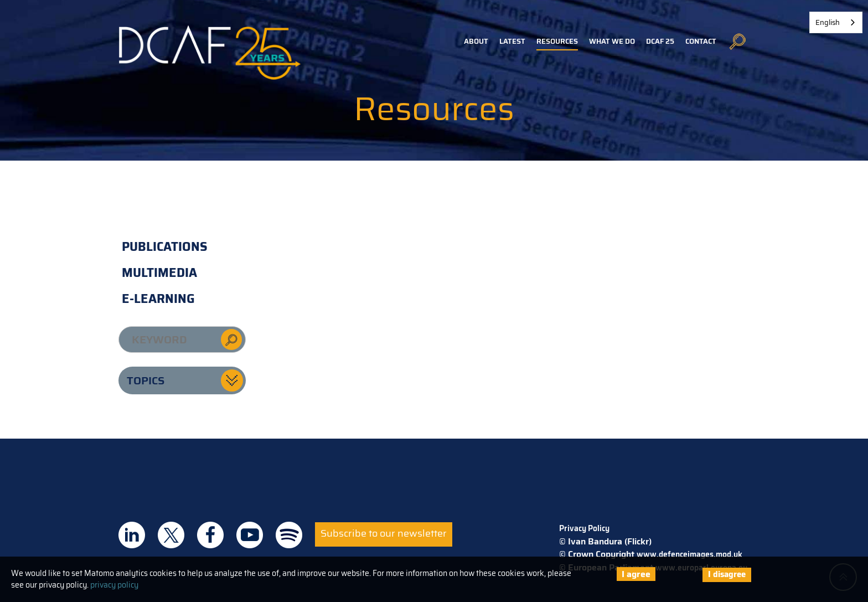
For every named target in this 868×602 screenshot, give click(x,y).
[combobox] (836, 22)
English (828, 22)
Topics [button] (146, 380)
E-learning (158, 299)
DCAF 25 (660, 41)
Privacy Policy (584, 528)
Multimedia (159, 273)
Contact (701, 41)
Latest (512, 41)
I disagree (727, 574)
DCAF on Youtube (250, 535)
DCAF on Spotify (289, 535)
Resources (557, 41)
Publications (165, 247)
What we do (612, 41)
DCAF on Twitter (171, 535)
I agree (636, 574)
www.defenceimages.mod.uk (689, 554)
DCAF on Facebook (210, 535)
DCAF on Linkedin (132, 535)
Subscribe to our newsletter (384, 533)
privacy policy (114, 585)
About (476, 41)
